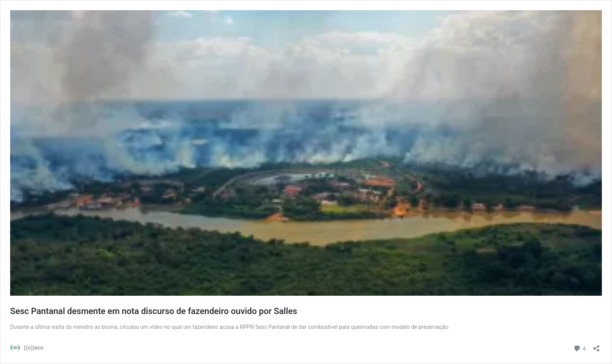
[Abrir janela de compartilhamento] (596, 346)
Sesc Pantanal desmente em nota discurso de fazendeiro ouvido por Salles (154, 311)
